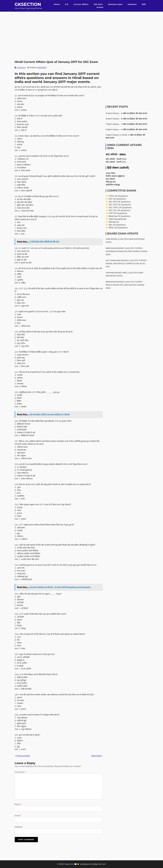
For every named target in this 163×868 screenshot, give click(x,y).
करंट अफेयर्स (110, 179)
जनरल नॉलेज (110, 173)
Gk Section (21, 68)
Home (57, 4)
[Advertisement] (81, 28)
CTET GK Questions (118, 213)
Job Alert (98, 4)
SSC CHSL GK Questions (120, 208)
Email (18, 816)
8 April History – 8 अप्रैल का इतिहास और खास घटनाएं (127, 119)
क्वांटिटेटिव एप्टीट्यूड (113, 185)
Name (18, 804)
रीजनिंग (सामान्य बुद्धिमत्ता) (115, 176)
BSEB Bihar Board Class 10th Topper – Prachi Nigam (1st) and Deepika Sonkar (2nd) (125, 285)
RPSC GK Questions (118, 228)
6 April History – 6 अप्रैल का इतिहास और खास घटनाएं (126, 130)
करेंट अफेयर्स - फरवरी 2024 (116, 162)
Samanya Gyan (115, 4)
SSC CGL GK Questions (119, 210)
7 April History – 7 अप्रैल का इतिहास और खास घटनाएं (126, 124)
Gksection (28, 4)
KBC (144, 4)
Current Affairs (81, 4)
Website (19, 827)
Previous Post (22, 756)
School (100, 7)
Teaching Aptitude (117, 219)
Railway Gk (114, 222)
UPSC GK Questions (118, 196)
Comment (20, 772)
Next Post (97, 756)
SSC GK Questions (117, 199)
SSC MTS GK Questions (120, 202)
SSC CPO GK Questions (120, 205)
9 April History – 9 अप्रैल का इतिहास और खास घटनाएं (126, 113)
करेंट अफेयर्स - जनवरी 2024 (116, 159)
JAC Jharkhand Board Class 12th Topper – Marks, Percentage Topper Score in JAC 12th (127, 264)
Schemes (132, 4)
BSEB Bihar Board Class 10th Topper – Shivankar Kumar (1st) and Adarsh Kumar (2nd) (127, 251)
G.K (67, 4)
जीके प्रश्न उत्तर (111, 182)
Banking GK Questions (119, 216)
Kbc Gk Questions (117, 225)
